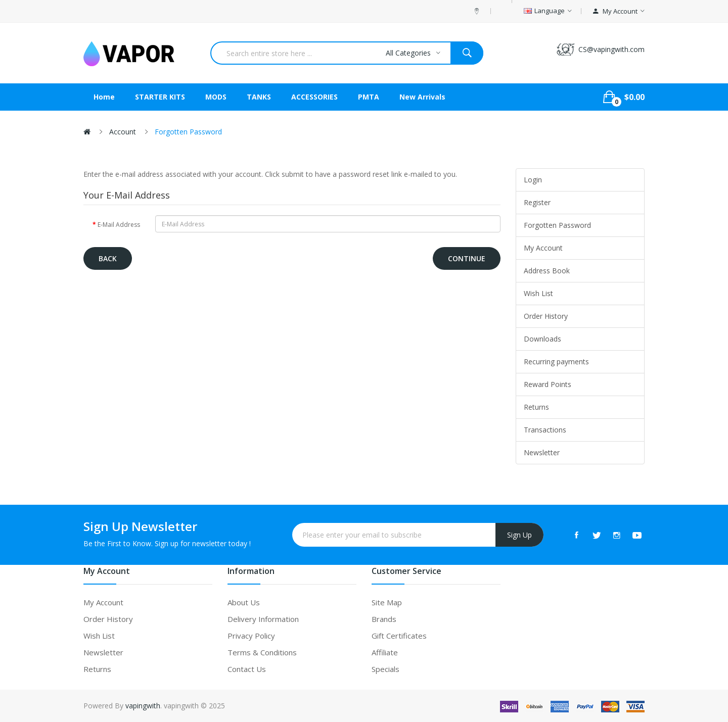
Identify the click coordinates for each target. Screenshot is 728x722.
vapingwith (143, 706)
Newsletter (542, 452)
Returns (536, 407)
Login (533, 180)
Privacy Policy (251, 636)
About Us (244, 602)
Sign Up (519, 535)
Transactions (545, 430)
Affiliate (385, 652)
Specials (385, 669)
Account (123, 132)
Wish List (538, 293)
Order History (546, 316)
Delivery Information (263, 619)
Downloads (542, 339)
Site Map (387, 602)
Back (108, 258)
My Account (543, 248)
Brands (384, 619)
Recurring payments (556, 362)
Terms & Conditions (262, 652)
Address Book (547, 271)
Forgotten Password (188, 132)
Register (537, 202)
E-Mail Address (119, 225)
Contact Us (247, 669)
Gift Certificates (399, 636)
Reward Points (548, 384)
